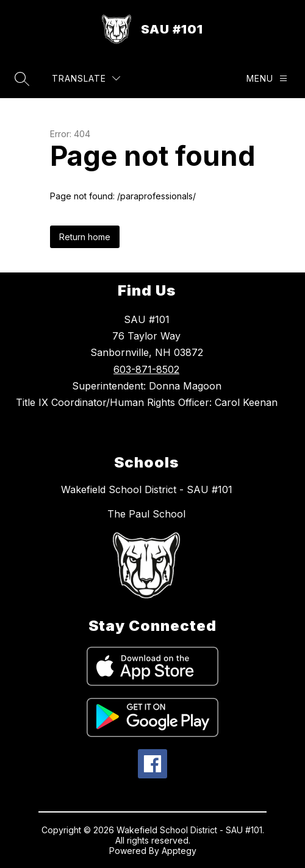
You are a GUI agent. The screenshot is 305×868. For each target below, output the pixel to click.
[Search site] (22, 79)
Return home (85, 237)
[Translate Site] (86, 78)
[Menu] (267, 78)
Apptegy (179, 851)
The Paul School (146, 514)
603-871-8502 (146, 369)
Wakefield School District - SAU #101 (147, 489)
